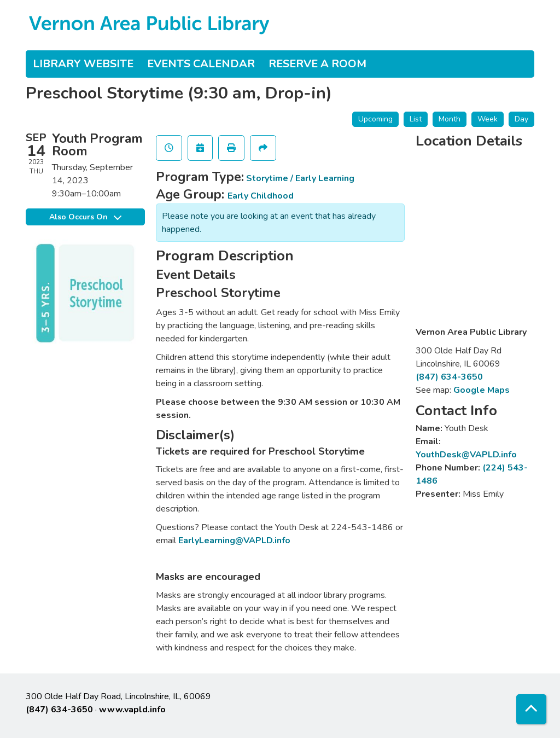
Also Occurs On (85, 217)
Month (450, 119)
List (416, 119)
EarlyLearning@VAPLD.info (234, 541)
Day (521, 119)
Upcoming (375, 119)
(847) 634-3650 (449, 377)
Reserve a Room (317, 64)
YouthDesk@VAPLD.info (466, 455)
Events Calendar (201, 64)
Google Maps (482, 390)
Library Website (83, 64)
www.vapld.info (132, 710)
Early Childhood (261, 196)
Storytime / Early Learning (300, 178)
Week (488, 119)
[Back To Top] (531, 709)
